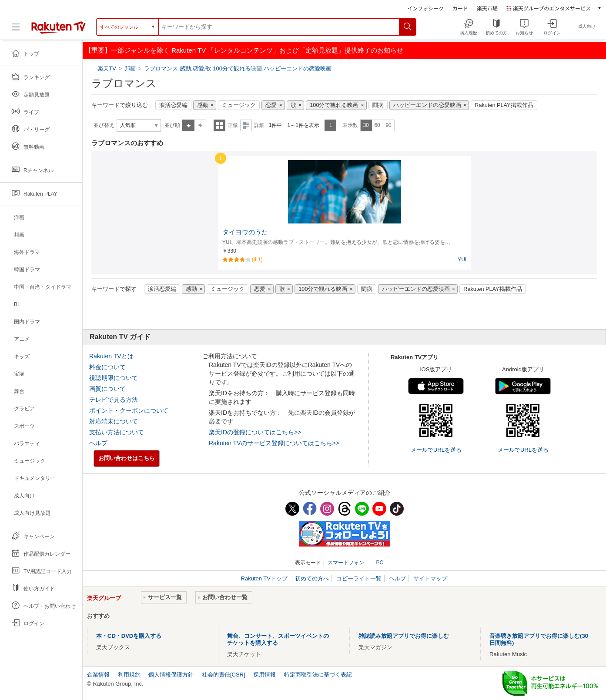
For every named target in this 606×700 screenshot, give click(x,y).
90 (388, 125)
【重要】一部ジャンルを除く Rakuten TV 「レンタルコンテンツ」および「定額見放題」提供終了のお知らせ (244, 50)
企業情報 (98, 675)
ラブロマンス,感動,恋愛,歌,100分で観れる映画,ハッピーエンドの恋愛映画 (238, 68)
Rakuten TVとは (111, 356)
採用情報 (264, 675)
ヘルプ (98, 443)
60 (377, 125)
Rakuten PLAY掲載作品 (504, 105)
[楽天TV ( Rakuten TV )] (59, 30)
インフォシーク (425, 8)
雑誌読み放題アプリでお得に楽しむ (404, 636)
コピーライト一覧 (359, 578)
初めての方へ (312, 578)
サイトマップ (430, 578)
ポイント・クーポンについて (129, 410)
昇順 (188, 125)
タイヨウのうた (245, 232)
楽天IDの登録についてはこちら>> (255, 432)
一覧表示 (219, 125)
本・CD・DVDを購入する (129, 636)
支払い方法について (117, 432)
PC (380, 563)
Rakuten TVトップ (265, 578)
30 (366, 125)
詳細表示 (246, 125)
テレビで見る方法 (114, 400)
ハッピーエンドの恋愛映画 (427, 105)
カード (460, 8)
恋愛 (271, 105)
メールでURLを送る (436, 450)
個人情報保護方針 (171, 675)
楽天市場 (487, 8)
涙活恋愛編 (173, 105)
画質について (107, 389)
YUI (462, 260)
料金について (107, 367)
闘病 (378, 105)
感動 (203, 105)
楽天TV (108, 68)
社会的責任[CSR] (224, 675)
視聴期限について (114, 378)
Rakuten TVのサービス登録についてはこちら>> (274, 443)
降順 (200, 125)
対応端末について (114, 421)
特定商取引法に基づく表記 (318, 675)
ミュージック (239, 105)
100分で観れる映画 (334, 105)
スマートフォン (346, 563)
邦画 (130, 68)
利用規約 (129, 675)
